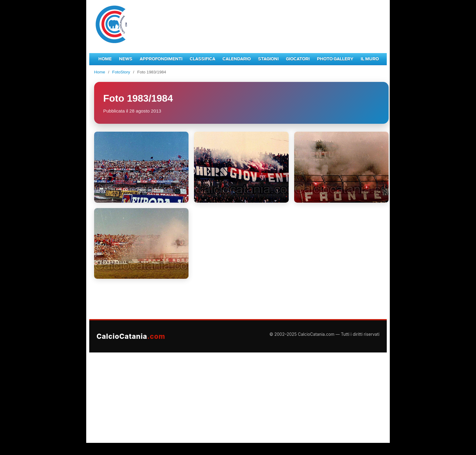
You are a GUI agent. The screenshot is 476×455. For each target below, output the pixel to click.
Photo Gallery (335, 59)
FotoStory (121, 72)
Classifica (202, 59)
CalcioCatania (131, 336)
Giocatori (298, 59)
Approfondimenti (161, 59)
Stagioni (268, 59)
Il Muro (370, 59)
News (126, 59)
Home (105, 59)
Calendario (237, 59)
